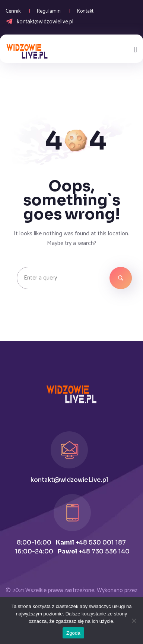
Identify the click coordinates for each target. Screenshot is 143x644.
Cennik (13, 11)
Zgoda (73, 633)
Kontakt (85, 11)
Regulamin (49, 11)
